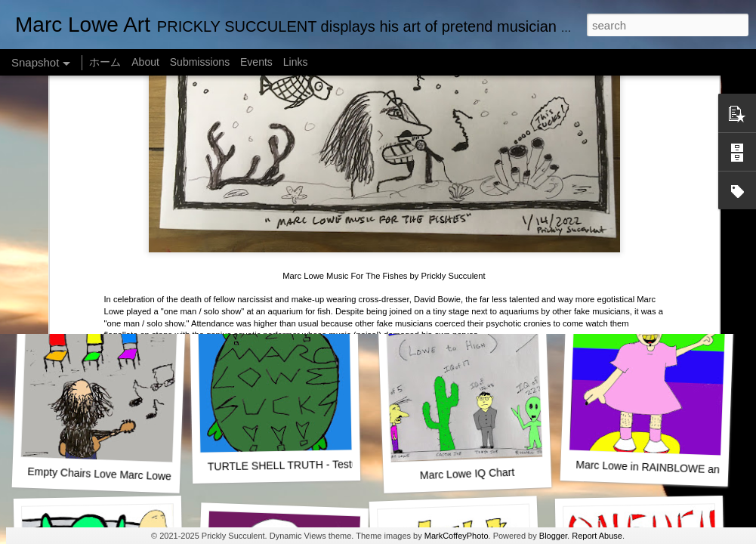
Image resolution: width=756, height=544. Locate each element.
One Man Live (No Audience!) (102, 268)
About (145, 62)
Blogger (553, 536)
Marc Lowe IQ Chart (467, 474)
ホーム (105, 62)
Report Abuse (597, 536)
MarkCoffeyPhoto (457, 536)
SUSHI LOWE (279, 268)
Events (256, 62)
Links (296, 62)
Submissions (200, 62)
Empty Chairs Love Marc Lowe (99, 474)
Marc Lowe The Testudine (644, 268)
